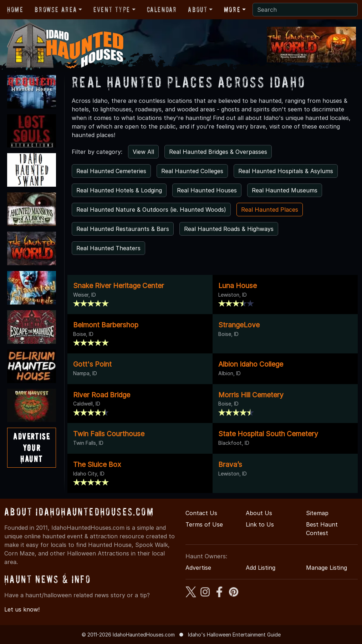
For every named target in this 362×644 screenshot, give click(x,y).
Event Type (112, 10)
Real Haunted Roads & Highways (229, 229)
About (198, 10)
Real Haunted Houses (207, 190)
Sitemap (317, 513)
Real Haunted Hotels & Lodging (119, 190)
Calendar (162, 10)
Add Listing (261, 568)
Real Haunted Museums (285, 190)
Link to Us (260, 524)
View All (143, 152)
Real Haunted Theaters (108, 248)
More (232, 10)
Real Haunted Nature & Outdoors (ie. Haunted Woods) (151, 210)
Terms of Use (204, 524)
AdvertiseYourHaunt (32, 447)
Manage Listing (327, 568)
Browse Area (56, 10)
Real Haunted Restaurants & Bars (123, 229)
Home (15, 10)
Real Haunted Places (270, 210)
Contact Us (201, 513)
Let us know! (22, 609)
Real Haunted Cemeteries (111, 171)
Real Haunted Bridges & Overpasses (218, 152)
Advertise (198, 568)
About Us (259, 513)
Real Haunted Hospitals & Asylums (286, 171)
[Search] (305, 10)
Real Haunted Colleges (192, 171)
